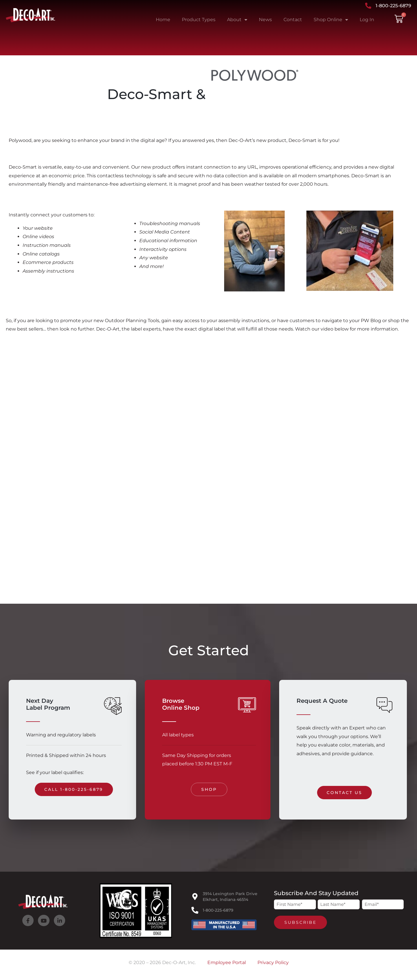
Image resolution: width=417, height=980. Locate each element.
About (237, 20)
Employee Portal (227, 962)
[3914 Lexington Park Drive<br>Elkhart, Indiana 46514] (195, 897)
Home (163, 20)
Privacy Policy (273, 962)
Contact (293, 20)
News (265, 20)
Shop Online (331, 20)
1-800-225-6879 (218, 910)
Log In (367, 20)
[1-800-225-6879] (195, 910)
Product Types (199, 20)
